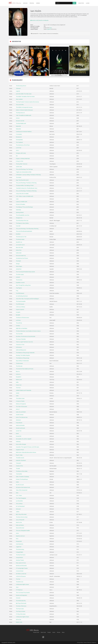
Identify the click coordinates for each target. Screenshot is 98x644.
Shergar (18, 264)
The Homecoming (20, 549)
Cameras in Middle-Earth (22, 202)
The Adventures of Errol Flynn (23, 145)
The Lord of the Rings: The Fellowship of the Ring (27, 229)
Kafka (17, 382)
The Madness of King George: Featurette (25, 353)
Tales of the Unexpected (22, 490)
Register (81, 3)
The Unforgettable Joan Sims (23, 215)
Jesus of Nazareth (20, 520)
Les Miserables (19, 501)
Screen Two (19, 431)
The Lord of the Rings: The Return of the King (26, 183)
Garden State (19, 167)
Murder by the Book (20, 428)
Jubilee (18, 512)
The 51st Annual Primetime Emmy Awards (25, 272)
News (63, 632)
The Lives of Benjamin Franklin (23, 531)
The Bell (18, 469)
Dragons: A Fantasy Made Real (23, 159)
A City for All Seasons (21, 576)
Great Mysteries (20, 544)
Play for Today (19, 455)
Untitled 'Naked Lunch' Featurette (24, 390)
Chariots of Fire (19, 466)
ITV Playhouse (19, 590)
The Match (18, 261)
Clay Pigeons (19, 288)
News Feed (43, 632)
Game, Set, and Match (21, 412)
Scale (17, 199)
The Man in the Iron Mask (22, 517)
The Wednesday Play (21, 601)
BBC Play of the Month (21, 603)
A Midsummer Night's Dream (22, 584)
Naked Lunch (19, 380)
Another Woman (20, 415)
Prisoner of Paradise (21, 204)
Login (88, 3)
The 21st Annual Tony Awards (23, 593)
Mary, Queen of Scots (21, 563)
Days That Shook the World (22, 180)
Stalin (17, 396)
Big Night (18, 315)
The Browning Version (21, 86)
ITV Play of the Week (21, 614)
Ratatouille (18, 126)
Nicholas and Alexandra (21, 566)
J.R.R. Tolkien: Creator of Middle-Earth (25, 196)
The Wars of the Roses (21, 606)
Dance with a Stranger (21, 444)
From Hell (18, 226)
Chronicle (18, 598)
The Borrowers (19, 363)
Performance (19, 347)
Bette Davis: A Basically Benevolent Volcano (26, 452)
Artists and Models (20, 425)
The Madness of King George (23, 358)
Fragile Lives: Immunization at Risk (24, 172)
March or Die (19, 522)
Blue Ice (18, 372)
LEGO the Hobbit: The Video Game (24, 94)
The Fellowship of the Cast (22, 221)
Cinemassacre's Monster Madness (24, 132)
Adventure (18, 420)
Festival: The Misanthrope (22, 479)
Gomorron (18, 374)
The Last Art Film (20, 105)
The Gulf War (19, 323)
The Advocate (19, 366)
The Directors (19, 280)
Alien (17, 493)
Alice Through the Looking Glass (23, 285)
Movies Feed (36, 632)
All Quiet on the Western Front (23, 487)
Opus (51, 28)
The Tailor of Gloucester (22, 407)
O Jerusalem (19, 134)
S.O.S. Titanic (19, 496)
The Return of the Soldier (22, 471)
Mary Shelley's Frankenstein (22, 361)
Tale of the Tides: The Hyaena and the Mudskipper (27, 299)
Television (18, 88)
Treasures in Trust (20, 345)
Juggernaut (19, 547)
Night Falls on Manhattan (22, 328)
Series (38, 3)
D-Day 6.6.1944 (19, 161)
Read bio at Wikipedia (44, 20)
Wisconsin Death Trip (21, 256)
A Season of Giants (20, 401)
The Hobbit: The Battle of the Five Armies (25, 97)
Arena (17, 533)
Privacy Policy (80, 642)
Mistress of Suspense (21, 404)
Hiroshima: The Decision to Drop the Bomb (26, 336)
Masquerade (19, 541)
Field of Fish (19, 250)
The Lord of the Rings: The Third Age (24, 169)
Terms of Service (87, 642)
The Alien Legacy (20, 274)
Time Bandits (19, 474)
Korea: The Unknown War (22, 417)
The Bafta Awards (20, 458)
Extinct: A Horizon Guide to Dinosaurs (24, 110)
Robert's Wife (19, 622)
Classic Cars (19, 385)
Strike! (17, 482)
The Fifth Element (20, 293)
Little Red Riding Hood (21, 350)
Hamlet (18, 393)
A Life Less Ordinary (21, 307)
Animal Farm (19, 269)
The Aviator (19, 177)
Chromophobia (19, 140)
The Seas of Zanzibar (21, 339)
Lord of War (19, 148)
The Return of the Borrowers (23, 318)
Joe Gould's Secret (20, 245)
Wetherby (18, 442)
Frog (17, 291)
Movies (25, 3)
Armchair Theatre (20, 560)
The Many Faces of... (21, 113)
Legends (49, 29)
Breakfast (18, 234)
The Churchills (19, 334)
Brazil (17, 434)
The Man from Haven (21, 555)
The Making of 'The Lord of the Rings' (24, 207)
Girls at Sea (19, 620)
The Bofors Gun (20, 582)
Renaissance (19, 137)
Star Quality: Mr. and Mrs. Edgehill (24, 439)
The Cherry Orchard (21, 611)
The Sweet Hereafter (21, 301)
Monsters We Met (20, 121)
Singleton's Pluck (20, 450)
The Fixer (18, 579)
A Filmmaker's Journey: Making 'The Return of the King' (28, 175)
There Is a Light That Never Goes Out (24, 342)
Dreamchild (19, 436)
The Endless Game (20, 398)
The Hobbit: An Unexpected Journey (24, 107)
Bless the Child (19, 248)
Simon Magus (19, 266)
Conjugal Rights (20, 552)
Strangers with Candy (21, 153)
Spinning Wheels (20, 212)
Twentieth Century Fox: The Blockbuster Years (27, 188)
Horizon (18, 118)
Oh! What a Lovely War (21, 574)
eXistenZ (18, 277)
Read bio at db (34, 20)
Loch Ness (18, 320)
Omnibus (18, 326)
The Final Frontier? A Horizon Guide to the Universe (28, 102)
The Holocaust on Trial (21, 237)
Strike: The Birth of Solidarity (22, 477)
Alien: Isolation (19, 99)
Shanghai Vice (19, 218)
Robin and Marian (20, 525)
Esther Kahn (19, 253)
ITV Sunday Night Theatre (22, 568)
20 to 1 (18, 150)
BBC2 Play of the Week (21, 514)
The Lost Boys (19, 504)
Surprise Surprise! (20, 310)
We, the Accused (20, 485)
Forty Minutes (19, 423)
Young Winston (19, 558)
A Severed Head (20, 571)
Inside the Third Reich (21, 460)
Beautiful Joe (19, 242)
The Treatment (19, 142)
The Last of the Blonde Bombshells (24, 231)
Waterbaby (18, 210)
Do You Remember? (20, 506)
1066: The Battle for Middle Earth (24, 115)
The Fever (18, 388)
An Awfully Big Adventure (22, 296)
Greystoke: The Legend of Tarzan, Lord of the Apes (28, 447)
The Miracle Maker (20, 239)
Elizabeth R (19, 377)
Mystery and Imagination (22, 595)
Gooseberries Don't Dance (22, 258)
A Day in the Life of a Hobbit (22, 194)
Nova (17, 539)
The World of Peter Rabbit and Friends (25, 369)
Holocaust (18, 509)
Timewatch (19, 463)
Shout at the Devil (20, 528)
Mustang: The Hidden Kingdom (23, 355)
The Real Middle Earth (21, 123)
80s (17, 156)
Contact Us (94, 642)
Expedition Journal (20, 283)
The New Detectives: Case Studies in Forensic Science (28, 331)
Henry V (18, 409)
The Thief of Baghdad (21, 498)
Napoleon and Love (20, 536)
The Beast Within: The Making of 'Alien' (25, 185)
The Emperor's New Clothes (22, 223)
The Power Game (20, 609)
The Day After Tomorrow (22, 164)
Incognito (18, 312)
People (32, 3)
